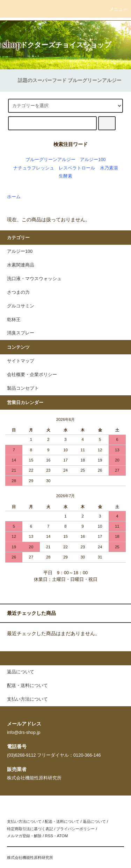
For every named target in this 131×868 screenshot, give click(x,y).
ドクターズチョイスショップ (66, 45)
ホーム (14, 197)
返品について (94, 821)
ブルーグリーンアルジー (50, 160)
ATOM (63, 836)
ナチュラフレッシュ (34, 168)
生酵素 (65, 176)
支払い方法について (24, 821)
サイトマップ (21, 361)
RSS (49, 836)
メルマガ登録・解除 (24, 836)
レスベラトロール (77, 168)
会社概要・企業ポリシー (32, 375)
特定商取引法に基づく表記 (30, 829)
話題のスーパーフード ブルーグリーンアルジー (66, 80)
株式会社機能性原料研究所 (30, 857)
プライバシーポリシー (75, 829)
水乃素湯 (109, 168)
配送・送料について (62, 821)
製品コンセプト (23, 388)
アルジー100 (93, 160)
